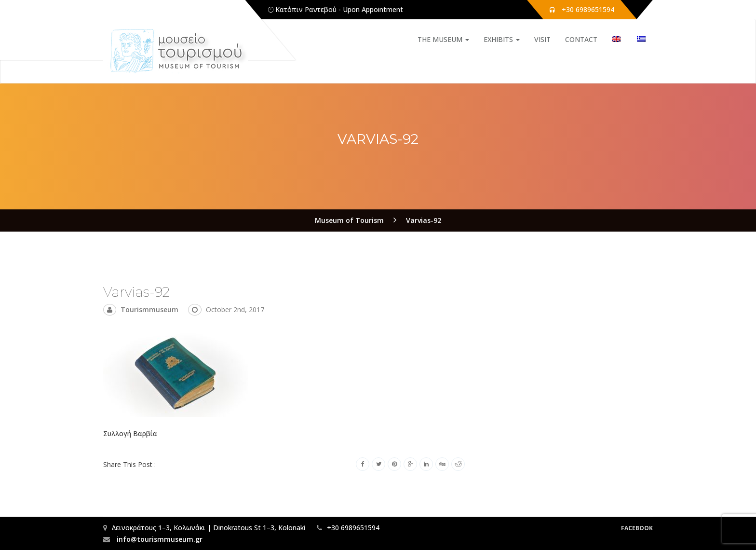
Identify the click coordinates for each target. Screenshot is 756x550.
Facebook (637, 528)
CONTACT (581, 39)
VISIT (542, 39)
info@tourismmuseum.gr (159, 539)
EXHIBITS (502, 39)
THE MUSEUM (443, 39)
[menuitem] (616, 40)
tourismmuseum (149, 309)
